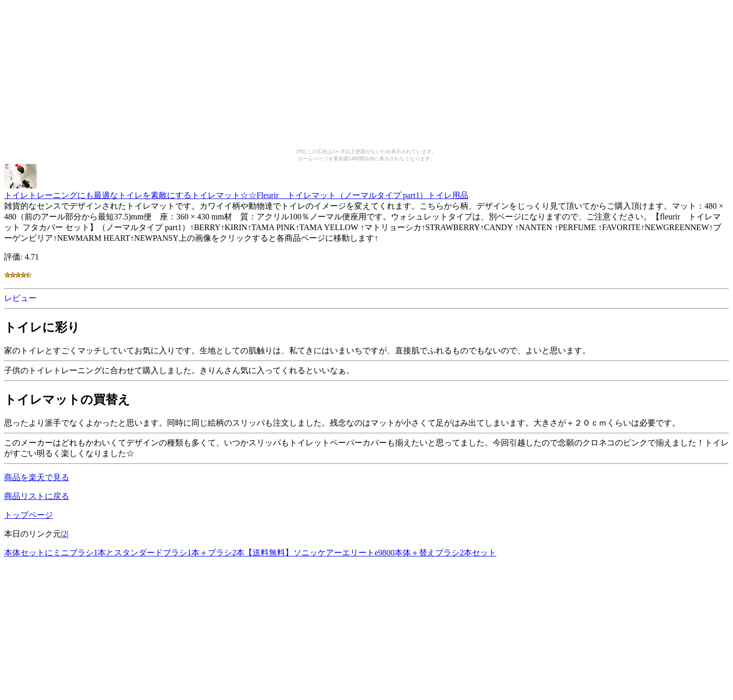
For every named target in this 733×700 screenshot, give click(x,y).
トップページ (29, 515)
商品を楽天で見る (37, 477)
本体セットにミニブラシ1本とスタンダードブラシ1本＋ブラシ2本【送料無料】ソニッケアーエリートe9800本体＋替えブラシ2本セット (250, 553)
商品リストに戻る (37, 496)
